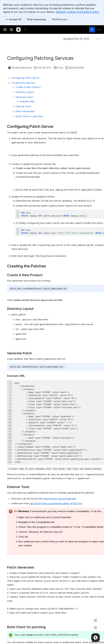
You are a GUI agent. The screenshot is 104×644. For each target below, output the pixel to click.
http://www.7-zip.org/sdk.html (60, 499)
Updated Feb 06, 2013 (76, 39)
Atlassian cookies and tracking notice (78, 12)
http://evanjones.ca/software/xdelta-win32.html (56, 503)
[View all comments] (95, 620)
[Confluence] (18, 30)
